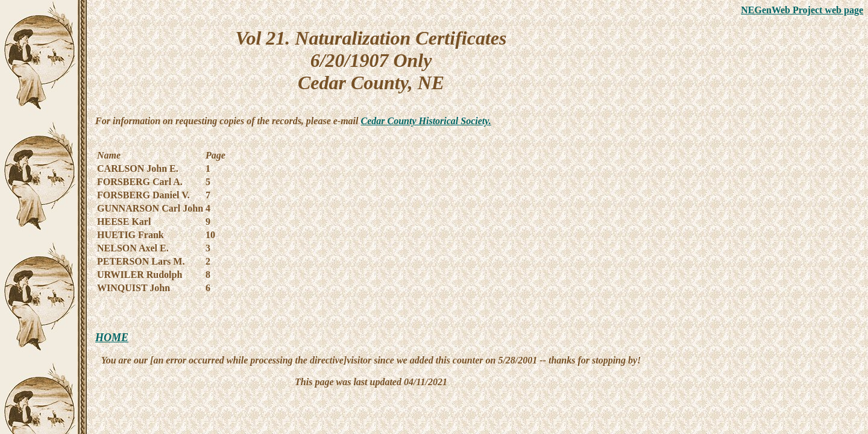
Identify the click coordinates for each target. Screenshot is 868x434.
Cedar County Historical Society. (426, 121)
